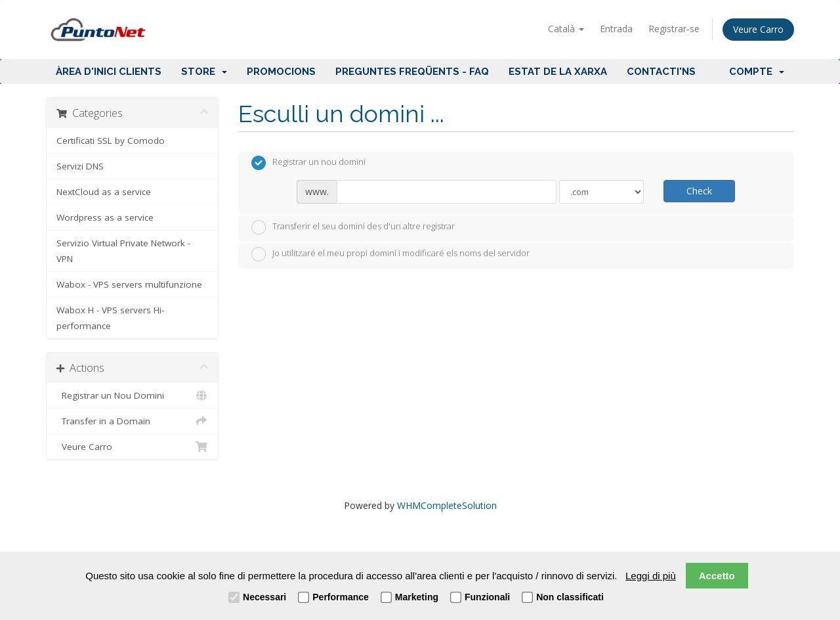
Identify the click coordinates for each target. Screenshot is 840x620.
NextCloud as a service (104, 192)
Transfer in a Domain (132, 421)
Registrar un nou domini (308, 163)
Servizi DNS (80, 166)
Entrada (616, 29)
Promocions (281, 72)
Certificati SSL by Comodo (111, 141)
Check (699, 191)
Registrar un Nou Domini (132, 395)
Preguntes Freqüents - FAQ (412, 72)
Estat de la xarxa (558, 72)
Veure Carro (758, 29)
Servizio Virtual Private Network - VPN (123, 251)
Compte (757, 72)
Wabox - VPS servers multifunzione (129, 284)
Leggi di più (651, 576)
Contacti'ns (661, 72)
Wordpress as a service (105, 217)
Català (566, 29)
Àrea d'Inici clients (109, 72)
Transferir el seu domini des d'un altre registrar (353, 227)
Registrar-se (674, 29)
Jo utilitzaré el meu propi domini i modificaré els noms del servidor (390, 254)
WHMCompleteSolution (447, 505)
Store (204, 72)
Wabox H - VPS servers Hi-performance (110, 318)
